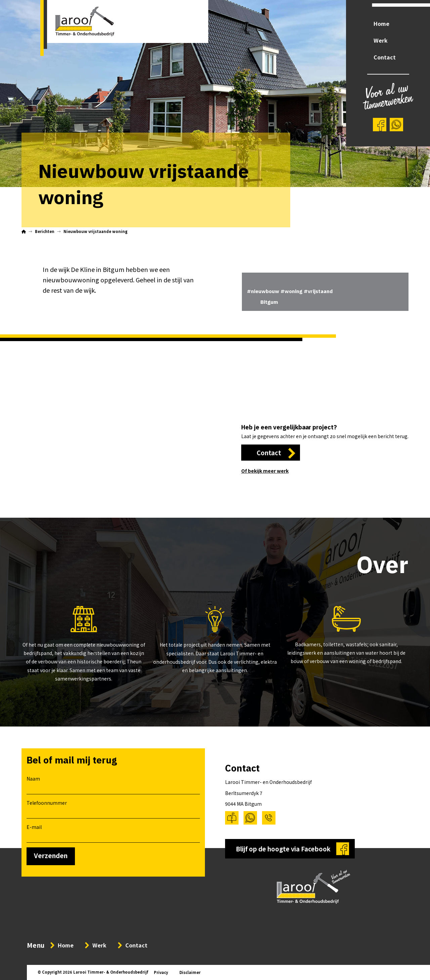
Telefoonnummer (113, 808)
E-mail (113, 832)
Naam (113, 784)
